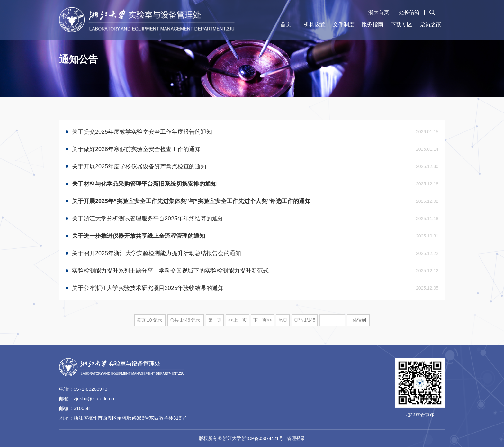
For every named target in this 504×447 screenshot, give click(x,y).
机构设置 (315, 25)
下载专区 (401, 25)
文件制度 (344, 25)
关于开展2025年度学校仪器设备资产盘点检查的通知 (139, 166)
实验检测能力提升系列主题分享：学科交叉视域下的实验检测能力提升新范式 (170, 271)
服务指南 (373, 25)
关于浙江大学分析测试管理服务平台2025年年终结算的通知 (148, 219)
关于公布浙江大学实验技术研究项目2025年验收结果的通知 (148, 288)
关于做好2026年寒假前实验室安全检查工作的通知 (136, 149)
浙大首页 (379, 12)
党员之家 (430, 25)
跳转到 (360, 320)
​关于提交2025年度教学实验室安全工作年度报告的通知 (142, 132)
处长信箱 (409, 12)
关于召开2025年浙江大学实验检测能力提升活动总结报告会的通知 (157, 253)
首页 (286, 25)
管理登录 (296, 438)
